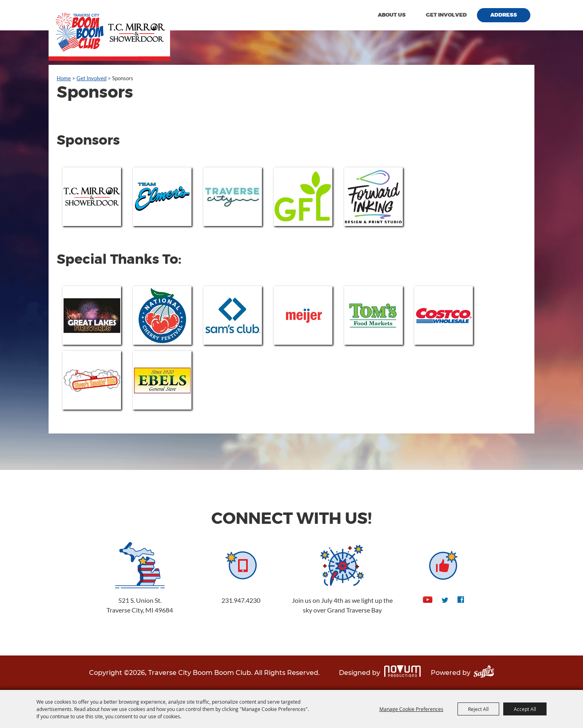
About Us (392, 15)
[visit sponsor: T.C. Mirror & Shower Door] (92, 197)
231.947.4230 (241, 600)
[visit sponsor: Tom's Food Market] (373, 315)
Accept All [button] (525, 709)
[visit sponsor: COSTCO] (444, 315)
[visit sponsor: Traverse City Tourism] (233, 197)
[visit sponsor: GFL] (303, 197)
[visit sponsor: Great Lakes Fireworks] (92, 315)
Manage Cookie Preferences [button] (411, 709)
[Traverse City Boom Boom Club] (109, 30)
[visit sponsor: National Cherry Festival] (162, 315)
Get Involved (446, 15)
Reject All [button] (478, 709)
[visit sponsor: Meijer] (303, 315)
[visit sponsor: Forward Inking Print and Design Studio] (373, 197)
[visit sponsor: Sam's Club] (233, 315)
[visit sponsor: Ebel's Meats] (162, 380)
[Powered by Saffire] (484, 673)
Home (64, 78)
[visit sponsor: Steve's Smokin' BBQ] (92, 380)
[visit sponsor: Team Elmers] (162, 197)
